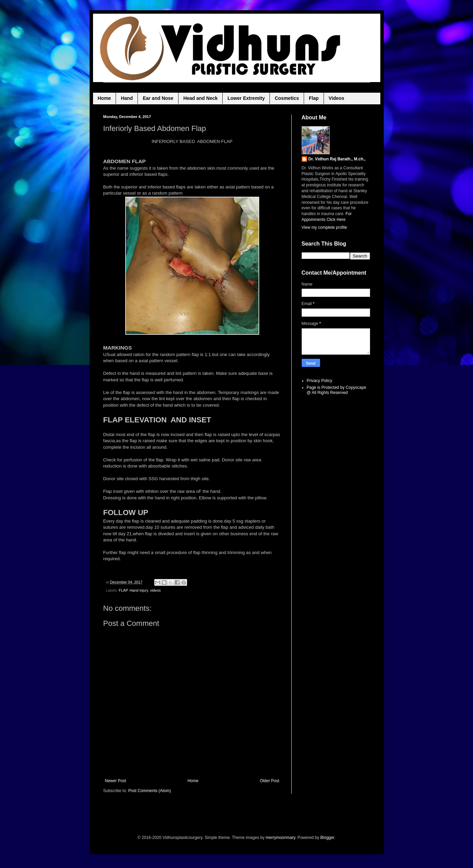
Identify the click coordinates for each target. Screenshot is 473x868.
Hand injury (139, 590)
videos (155, 590)
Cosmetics (287, 98)
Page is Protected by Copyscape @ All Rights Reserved (337, 390)
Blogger (327, 838)
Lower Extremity (246, 98)
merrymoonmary (280, 838)
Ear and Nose (158, 98)
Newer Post (116, 781)
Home (104, 98)
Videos (337, 98)
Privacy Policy (320, 381)
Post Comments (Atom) (150, 791)
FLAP (123, 590)
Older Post (270, 781)
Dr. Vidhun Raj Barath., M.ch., (337, 159)
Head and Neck (200, 98)
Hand (127, 98)
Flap (314, 98)
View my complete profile (324, 227)
